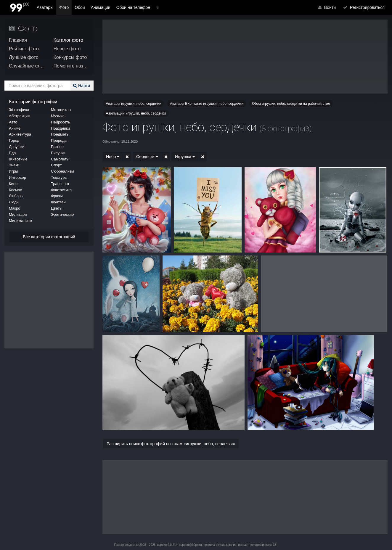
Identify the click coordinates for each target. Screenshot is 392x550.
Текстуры (59, 177)
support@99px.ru (191, 545)
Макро (15, 208)
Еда (12, 153)
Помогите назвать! (72, 66)
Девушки (17, 147)
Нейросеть (60, 122)
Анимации (101, 7)
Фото (64, 7)
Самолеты (60, 159)
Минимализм (20, 221)
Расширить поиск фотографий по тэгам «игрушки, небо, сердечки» (171, 444)
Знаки (14, 165)
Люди (14, 202)
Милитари (18, 214)
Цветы (57, 208)
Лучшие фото (24, 57)
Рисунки (58, 153)
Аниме (15, 128)
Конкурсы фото (70, 57)
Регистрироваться (365, 7)
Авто (13, 122)
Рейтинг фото (24, 49)
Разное (57, 147)
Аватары (45, 7)
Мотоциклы (61, 110)
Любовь (16, 196)
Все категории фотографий (49, 237)
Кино (13, 184)
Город (14, 140)
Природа (59, 140)
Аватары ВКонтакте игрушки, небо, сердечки (207, 104)
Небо (113, 157)
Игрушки (181, 157)
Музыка (58, 116)
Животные (18, 159)
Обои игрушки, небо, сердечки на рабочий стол (291, 104)
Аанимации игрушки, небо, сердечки (136, 113)
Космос (15, 190)
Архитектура (20, 134)
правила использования (220, 545)
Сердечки (145, 157)
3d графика (19, 110)
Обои (80, 7)
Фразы (57, 196)
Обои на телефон (133, 7)
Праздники (60, 128)
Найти (82, 86)
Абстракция (19, 116)
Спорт (56, 165)
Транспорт (60, 184)
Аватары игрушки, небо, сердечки (134, 104)
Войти (331, 7)
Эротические (62, 214)
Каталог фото (68, 40)
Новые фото (67, 49)
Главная (18, 40)
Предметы (60, 134)
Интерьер (17, 177)
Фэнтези (58, 202)
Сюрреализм (62, 171)
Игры (13, 171)
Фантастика (61, 190)
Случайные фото (27, 66)
